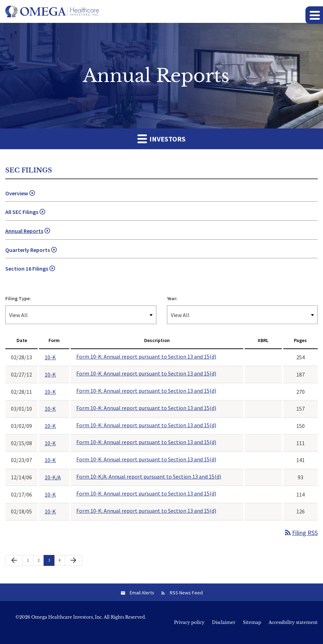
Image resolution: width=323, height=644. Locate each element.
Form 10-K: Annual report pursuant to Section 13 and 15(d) (146, 356)
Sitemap (252, 623)
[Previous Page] (14, 561)
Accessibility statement (293, 623)
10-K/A (53, 477)
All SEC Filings (22, 212)
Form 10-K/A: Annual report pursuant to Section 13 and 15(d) (149, 476)
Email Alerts (142, 593)
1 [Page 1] (30, 562)
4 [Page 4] (62, 562)
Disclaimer (224, 623)
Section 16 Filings (27, 269)
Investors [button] (161, 138)
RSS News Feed (186, 593)
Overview (17, 193)
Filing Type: (18, 298)
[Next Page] (73, 561)
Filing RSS (301, 533)
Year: (172, 298)
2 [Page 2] (41, 562)
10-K (50, 357)
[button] (314, 15)
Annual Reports (24, 231)
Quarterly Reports (28, 250)
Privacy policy (189, 623)
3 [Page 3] (51, 562)
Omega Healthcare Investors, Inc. (67, 617)
